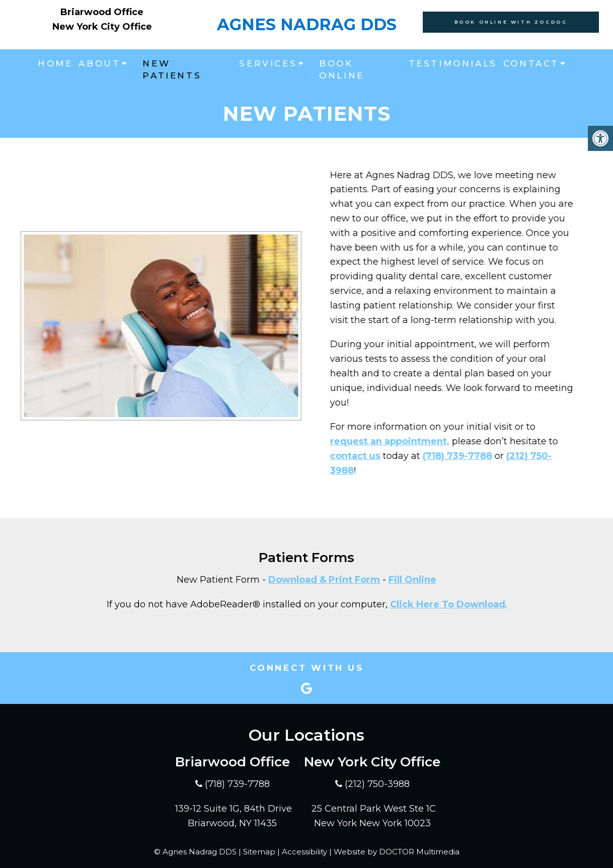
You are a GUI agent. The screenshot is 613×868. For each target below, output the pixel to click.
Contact (531, 63)
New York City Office (102, 27)
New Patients (172, 69)
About (99, 63)
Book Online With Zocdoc (511, 22)
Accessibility (304, 852)
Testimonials (453, 63)
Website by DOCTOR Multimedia (397, 852)
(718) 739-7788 (431, 456)
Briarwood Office (102, 12)
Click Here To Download (448, 604)
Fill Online (412, 580)
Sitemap (259, 852)
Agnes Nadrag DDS (307, 25)
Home (55, 63)
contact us (329, 456)
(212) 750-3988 (377, 784)
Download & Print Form (324, 580)
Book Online (342, 69)
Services (268, 63)
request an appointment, (364, 441)
